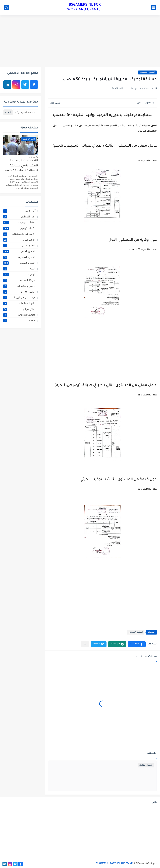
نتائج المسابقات (19, 303)
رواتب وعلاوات (19, 292)
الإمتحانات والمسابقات (19, 234)
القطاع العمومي (147, 72)
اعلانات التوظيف (19, 222)
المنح (19, 269)
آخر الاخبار (19, 211)
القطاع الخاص (19, 251)
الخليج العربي (19, 246)
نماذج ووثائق (19, 309)
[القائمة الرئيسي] (154, 8)
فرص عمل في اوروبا (19, 298)
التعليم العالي (19, 240)
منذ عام (32, 157)
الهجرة (19, 274)
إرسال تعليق (146, 765)
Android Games (19, 315)
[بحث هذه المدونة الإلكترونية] (26, 112)
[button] (137, 644)
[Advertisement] (80, 42)
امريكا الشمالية (19, 280)
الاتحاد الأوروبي (19, 228)
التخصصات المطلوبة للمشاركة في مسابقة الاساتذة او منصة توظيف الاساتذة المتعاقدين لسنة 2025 (21, 167)
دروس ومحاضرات (19, 286)
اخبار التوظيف (19, 217)
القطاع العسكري (19, 257)
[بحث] (6, 8)
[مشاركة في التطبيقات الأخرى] (85, 644)
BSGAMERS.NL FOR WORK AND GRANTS (84, 8)
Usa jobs (19, 320)
